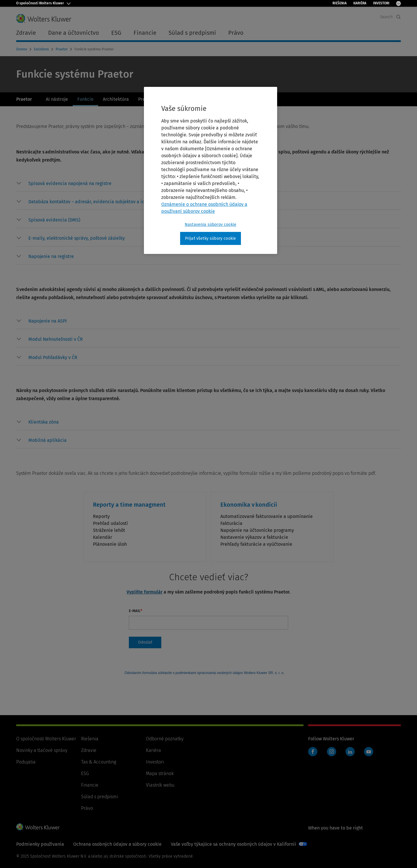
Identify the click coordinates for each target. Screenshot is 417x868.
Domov (22, 49)
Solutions (42, 49)
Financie (90, 785)
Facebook (313, 752)
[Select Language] (398, 3)
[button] (70, 184)
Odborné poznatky (165, 739)
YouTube (369, 752)
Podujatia (26, 762)
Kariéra (360, 3)
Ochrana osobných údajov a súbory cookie (117, 844)
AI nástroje (57, 99)
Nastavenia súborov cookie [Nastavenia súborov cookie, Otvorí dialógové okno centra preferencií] (211, 225)
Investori (381, 3)
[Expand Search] (398, 17)
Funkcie (85, 99)
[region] (211, 171)
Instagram (332, 752)
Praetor (62, 49)
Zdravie (89, 750)
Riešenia (340, 3)
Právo (87, 808)
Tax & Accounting (99, 762)
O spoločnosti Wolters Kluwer (46, 739)
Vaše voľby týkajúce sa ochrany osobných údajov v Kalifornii (234, 844)
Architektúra (116, 99)
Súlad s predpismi (99, 797)
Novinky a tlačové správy (42, 750)
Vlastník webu (160, 785)
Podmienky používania (40, 844)
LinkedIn (350, 752)
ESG (85, 773)
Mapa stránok (160, 773)
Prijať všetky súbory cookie (211, 238)
